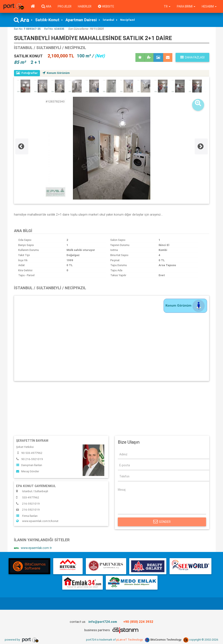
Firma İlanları (27, 516)
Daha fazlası (192, 57)
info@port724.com (103, 622)
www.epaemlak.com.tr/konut (37, 521)
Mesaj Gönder (28, 471)
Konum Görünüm (56, 73)
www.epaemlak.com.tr (33, 548)
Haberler (85, 6)
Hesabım (209, 6)
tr (167, 6)
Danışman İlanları (29, 465)
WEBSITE (106, 6)
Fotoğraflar (27, 73)
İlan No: (27, 29)
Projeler (65, 6)
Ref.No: (54, 29)
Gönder (162, 522)
